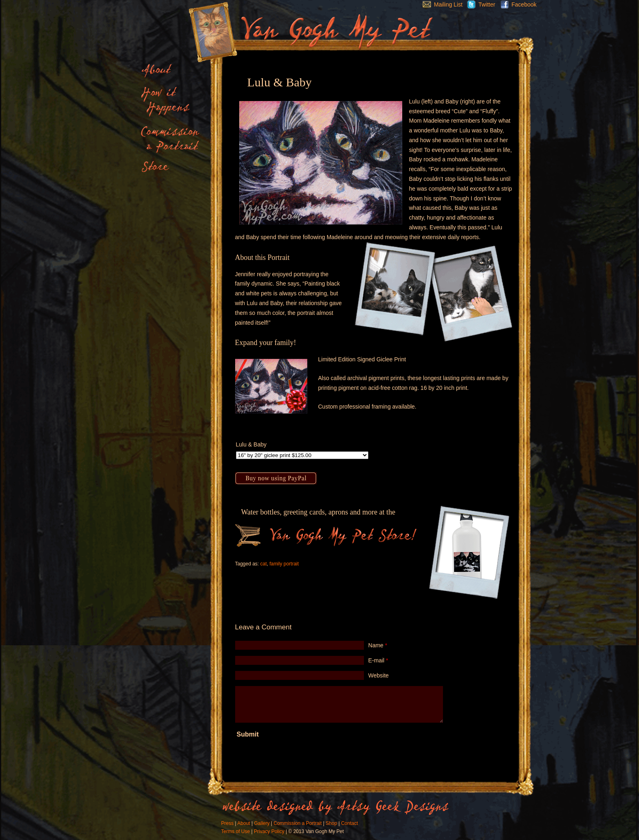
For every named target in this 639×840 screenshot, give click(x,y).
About (243, 823)
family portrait (284, 564)
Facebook (517, 4)
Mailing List (441, 4)
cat (263, 564)
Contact (349, 823)
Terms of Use (236, 831)
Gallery (262, 823)
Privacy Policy (269, 831)
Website (379, 675)
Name (378, 645)
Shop (331, 823)
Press (228, 823)
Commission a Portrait (297, 823)
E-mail (378, 660)
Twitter (479, 4)
